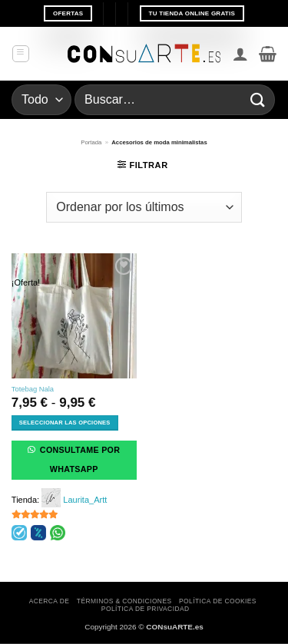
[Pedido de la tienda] (144, 207)
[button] (21, 54)
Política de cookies (218, 601)
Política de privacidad (146, 609)
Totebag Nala (33, 389)
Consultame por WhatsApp (79, 460)
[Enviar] (258, 99)
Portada (91, 142)
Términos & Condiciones (124, 601)
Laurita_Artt (85, 500)
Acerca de (50, 601)
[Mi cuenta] (240, 54)
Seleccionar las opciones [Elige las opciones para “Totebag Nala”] (65, 423)
